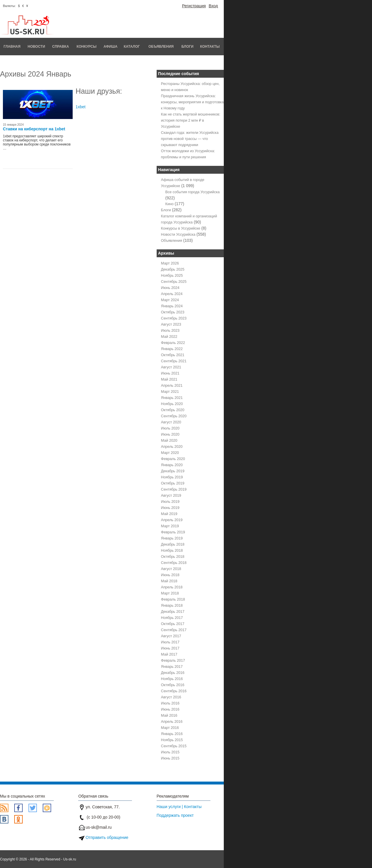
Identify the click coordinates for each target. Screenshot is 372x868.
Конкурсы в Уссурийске (181, 228)
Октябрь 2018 (173, 557)
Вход (213, 6)
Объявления (161, 47)
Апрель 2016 (172, 722)
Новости (36, 47)
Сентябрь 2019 (174, 489)
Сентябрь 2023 (174, 318)
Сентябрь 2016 (174, 691)
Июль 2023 (170, 331)
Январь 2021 (172, 398)
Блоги (187, 47)
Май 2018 (169, 581)
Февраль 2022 (173, 343)
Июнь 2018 (170, 575)
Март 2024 (170, 300)
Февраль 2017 (173, 661)
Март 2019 (170, 526)
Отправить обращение (107, 837)
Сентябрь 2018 (174, 563)
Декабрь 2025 (173, 269)
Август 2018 (171, 569)
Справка (61, 47)
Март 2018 (170, 593)
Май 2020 (169, 441)
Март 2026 (170, 263)
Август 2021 (171, 367)
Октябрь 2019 (173, 483)
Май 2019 (169, 514)
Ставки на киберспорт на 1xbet (34, 129)
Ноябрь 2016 (172, 679)
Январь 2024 (172, 306)
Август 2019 (171, 496)
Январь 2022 (172, 349)
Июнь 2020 (170, 434)
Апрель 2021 (172, 386)
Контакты (210, 47)
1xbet (81, 107)
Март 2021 (170, 392)
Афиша (110, 47)
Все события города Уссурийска (193, 192)
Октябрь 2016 (173, 685)
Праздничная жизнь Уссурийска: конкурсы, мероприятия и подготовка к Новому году (192, 102)
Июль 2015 (170, 752)
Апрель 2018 (172, 587)
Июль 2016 (170, 703)
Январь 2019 (172, 538)
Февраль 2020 (173, 459)
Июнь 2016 (170, 709)
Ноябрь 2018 (172, 551)
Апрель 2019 (172, 520)
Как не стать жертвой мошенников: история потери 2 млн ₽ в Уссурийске (191, 120)
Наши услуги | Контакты (179, 807)
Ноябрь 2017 (172, 618)
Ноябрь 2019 (172, 477)
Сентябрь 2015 (174, 746)
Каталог (132, 47)
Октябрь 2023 (173, 312)
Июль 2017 (170, 642)
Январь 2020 (172, 465)
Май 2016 (169, 716)
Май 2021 (169, 379)
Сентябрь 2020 (174, 416)
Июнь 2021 (170, 373)
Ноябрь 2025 (172, 276)
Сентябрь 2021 (174, 361)
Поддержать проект (175, 815)
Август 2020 (171, 422)
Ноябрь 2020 (172, 404)
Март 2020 (170, 453)
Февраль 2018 (173, 599)
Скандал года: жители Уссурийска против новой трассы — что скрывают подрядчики (190, 139)
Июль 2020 (170, 428)
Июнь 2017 (170, 648)
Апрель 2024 (172, 294)
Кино (169, 204)
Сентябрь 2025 (174, 282)
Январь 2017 (172, 667)
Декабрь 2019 (173, 471)
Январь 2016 (172, 734)
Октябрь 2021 (173, 355)
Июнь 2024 (170, 288)
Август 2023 (171, 324)
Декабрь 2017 (173, 612)
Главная (12, 47)
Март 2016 (170, 728)
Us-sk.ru (70, 859)
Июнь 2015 (170, 758)
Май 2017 (169, 654)
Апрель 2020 (172, 447)
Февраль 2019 (173, 532)
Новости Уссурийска (178, 235)
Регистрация (194, 6)
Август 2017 (171, 636)
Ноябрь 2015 (172, 740)
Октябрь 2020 (173, 410)
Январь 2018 (172, 606)
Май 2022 (169, 337)
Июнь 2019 (170, 508)
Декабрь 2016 (173, 673)
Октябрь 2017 (173, 624)
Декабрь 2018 (173, 544)
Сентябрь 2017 (174, 630)
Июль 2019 (170, 502)
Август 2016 (171, 697)
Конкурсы (86, 47)
